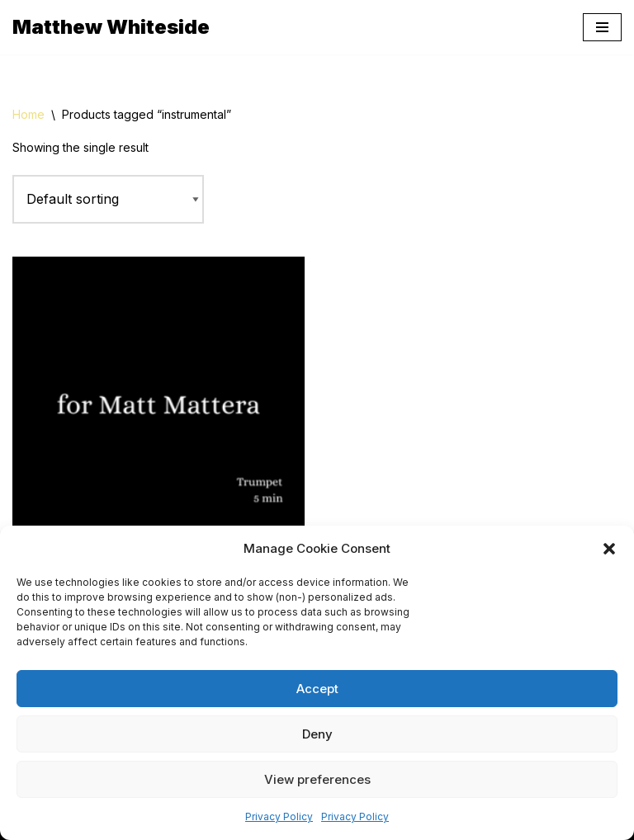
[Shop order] (108, 200)
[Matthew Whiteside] (111, 27)
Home (28, 114)
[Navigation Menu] (602, 27)
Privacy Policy (279, 816)
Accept (317, 689)
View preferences (317, 779)
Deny (317, 734)
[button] (609, 549)
